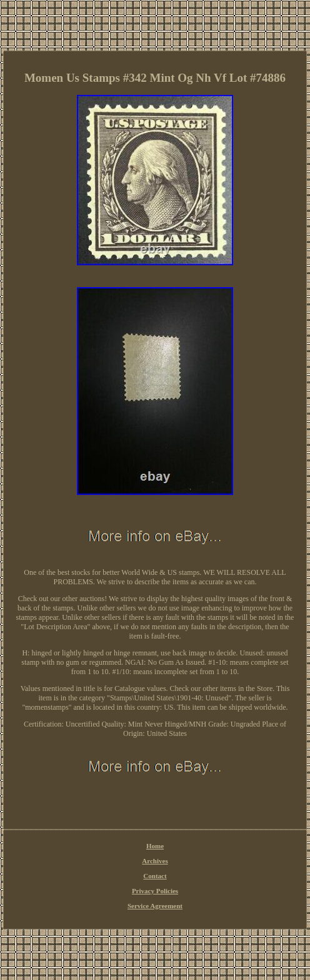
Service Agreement (155, 906)
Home (155, 846)
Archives (155, 861)
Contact (155, 876)
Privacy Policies (155, 891)
